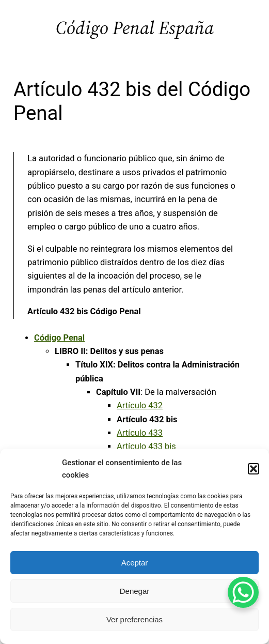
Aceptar (135, 563)
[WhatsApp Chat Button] (243, 592)
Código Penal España (135, 28)
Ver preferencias (134, 619)
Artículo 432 (140, 405)
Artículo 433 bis (146, 446)
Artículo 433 (140, 433)
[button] (254, 469)
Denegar (135, 591)
